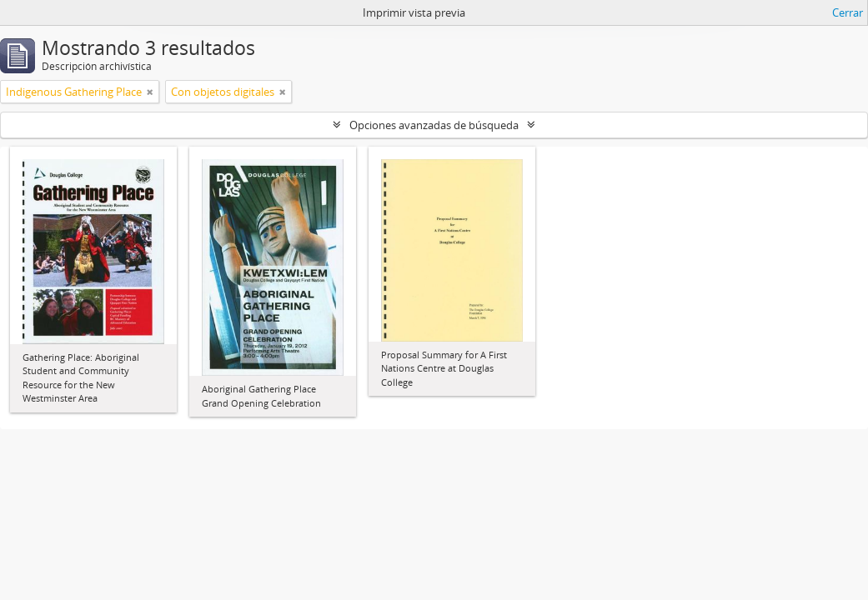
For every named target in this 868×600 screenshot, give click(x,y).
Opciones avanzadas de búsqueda (434, 125)
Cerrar (848, 12)
